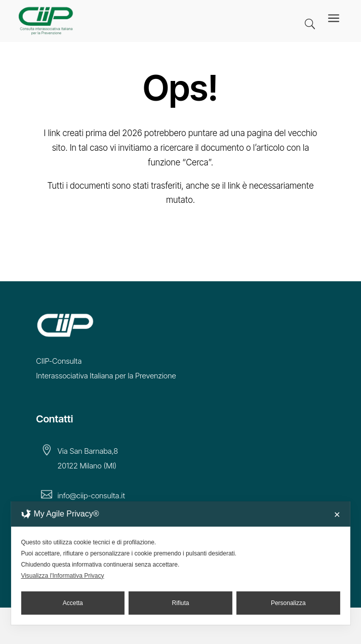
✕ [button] (337, 515)
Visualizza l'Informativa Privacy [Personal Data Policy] (62, 576)
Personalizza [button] (288, 603)
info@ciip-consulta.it (91, 496)
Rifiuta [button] (181, 603)
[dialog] (180, 563)
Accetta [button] (73, 603)
